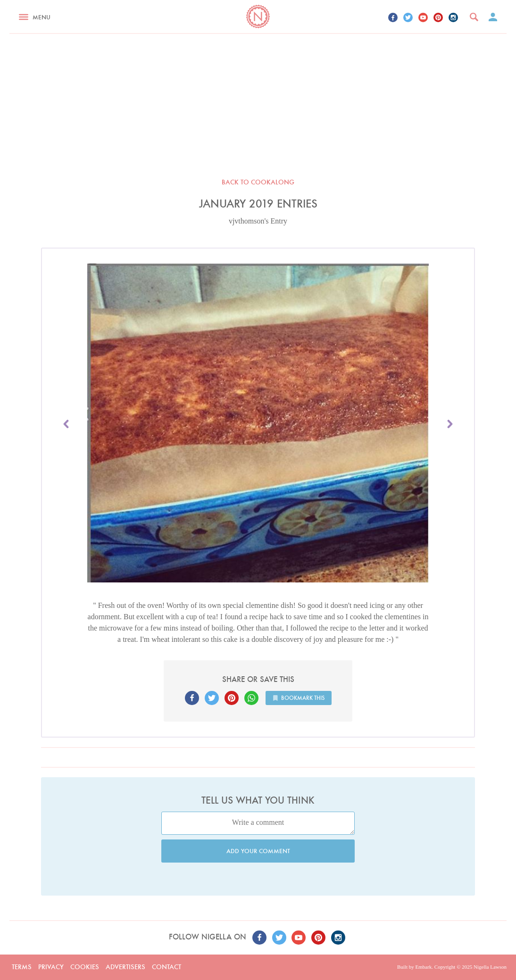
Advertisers (125, 967)
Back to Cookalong (258, 182)
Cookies (85, 967)
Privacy (51, 967)
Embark (423, 967)
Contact (166, 967)
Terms (22, 967)
